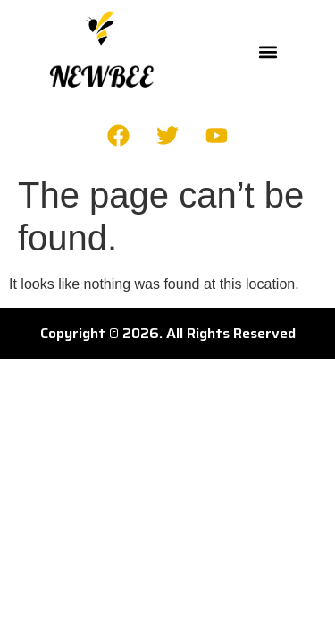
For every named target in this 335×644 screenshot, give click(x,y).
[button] (268, 52)
